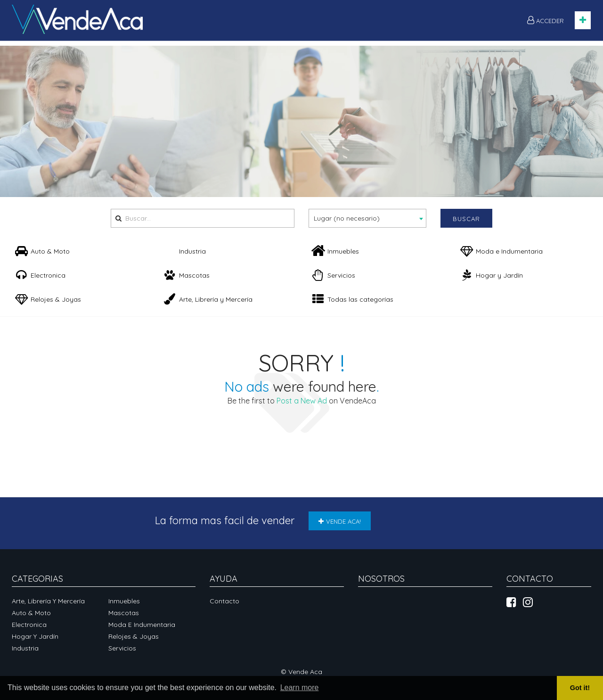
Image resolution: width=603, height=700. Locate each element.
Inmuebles (124, 601)
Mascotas (124, 613)
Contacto (224, 601)
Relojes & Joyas (134, 636)
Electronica (29, 625)
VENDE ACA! (340, 521)
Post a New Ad (302, 401)
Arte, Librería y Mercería (48, 601)
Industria (25, 648)
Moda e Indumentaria (142, 625)
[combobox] (367, 218)
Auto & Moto (31, 613)
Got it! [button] (580, 688)
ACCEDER (546, 20)
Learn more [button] (300, 688)
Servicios (122, 648)
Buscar (466, 219)
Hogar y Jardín (35, 636)
